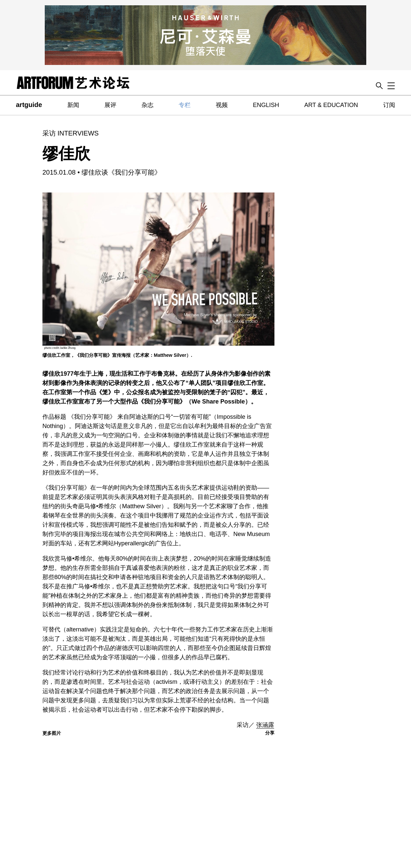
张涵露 (265, 725)
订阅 (389, 105)
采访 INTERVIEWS (71, 133)
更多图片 (52, 733)
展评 (110, 105)
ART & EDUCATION (331, 105)
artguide (29, 105)
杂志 (147, 105)
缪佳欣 (66, 154)
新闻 (73, 105)
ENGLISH (266, 105)
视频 (222, 105)
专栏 (185, 105)
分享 (270, 733)
